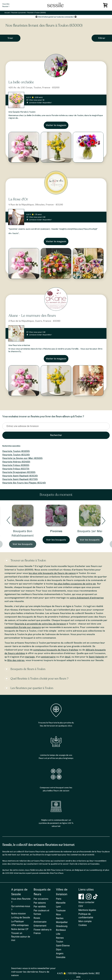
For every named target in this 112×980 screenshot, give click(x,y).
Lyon (58, 907)
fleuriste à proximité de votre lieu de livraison (40, 624)
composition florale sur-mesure (23, 627)
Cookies (83, 925)
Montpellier (62, 922)
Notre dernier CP (20, 929)
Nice (58, 914)
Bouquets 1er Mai (90, 531)
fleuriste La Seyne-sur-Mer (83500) (22, 458)
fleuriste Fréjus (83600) (16, 465)
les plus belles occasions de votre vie (75, 584)
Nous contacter (86, 902)
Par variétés (40, 907)
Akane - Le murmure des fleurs (32, 316)
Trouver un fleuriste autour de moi (21, 937)
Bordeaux (61, 930)
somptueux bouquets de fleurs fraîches (56, 650)
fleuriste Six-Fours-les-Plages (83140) (24, 483)
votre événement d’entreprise (87, 598)
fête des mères (16, 660)
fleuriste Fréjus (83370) (16, 469)
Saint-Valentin (97, 657)
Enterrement (40, 926)
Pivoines (56, 531)
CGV (81, 906)
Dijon (59, 950)
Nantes (60, 918)
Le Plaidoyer (18, 921)
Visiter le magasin (56, 125)
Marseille (61, 903)
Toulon (60, 942)
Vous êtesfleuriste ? (6, 5)
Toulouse (61, 911)
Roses (37, 918)
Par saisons (40, 903)
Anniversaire (40, 922)
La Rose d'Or (18, 199)
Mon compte (85, 921)
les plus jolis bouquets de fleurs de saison (52, 573)
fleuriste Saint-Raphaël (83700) (20, 479)
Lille (58, 934)
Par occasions (41, 899)
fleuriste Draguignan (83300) (19, 472)
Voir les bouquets (23, 544)
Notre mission (19, 914)
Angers (60, 953)
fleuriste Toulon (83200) (16, 451)
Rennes (60, 938)
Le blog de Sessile (21, 918)
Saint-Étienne (63, 946)
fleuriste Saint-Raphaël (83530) (20, 476)
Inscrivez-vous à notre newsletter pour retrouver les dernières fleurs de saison (33, 972)
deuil (68, 657)
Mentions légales (87, 910)
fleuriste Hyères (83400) (16, 462)
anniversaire (48, 657)
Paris (59, 899)
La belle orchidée (21, 82)
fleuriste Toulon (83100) (16, 455)
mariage (30, 657)
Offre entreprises (20, 925)
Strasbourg (62, 926)
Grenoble (61, 957)
